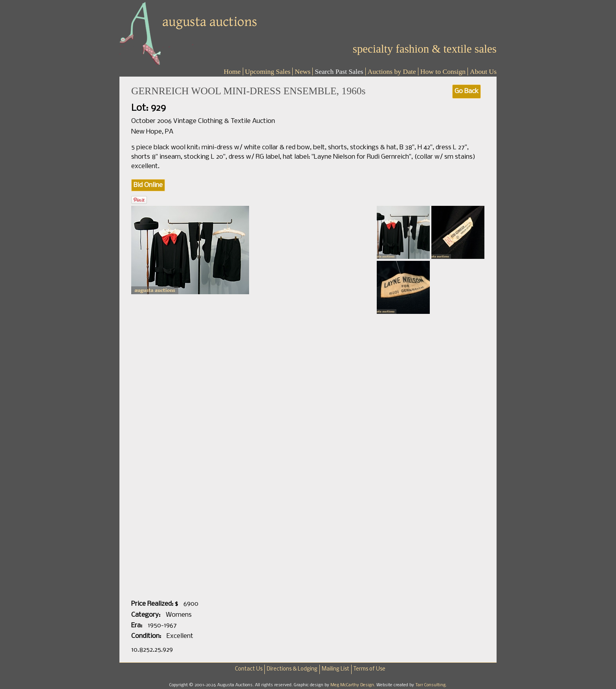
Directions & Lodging (292, 669)
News (302, 71)
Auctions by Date (392, 71)
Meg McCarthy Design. (353, 685)
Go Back (467, 91)
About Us (483, 71)
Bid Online (148, 185)
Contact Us (249, 669)
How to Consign (443, 71)
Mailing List (335, 669)
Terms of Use (369, 669)
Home (232, 71)
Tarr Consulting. (431, 685)
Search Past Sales (339, 71)
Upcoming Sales (268, 71)
